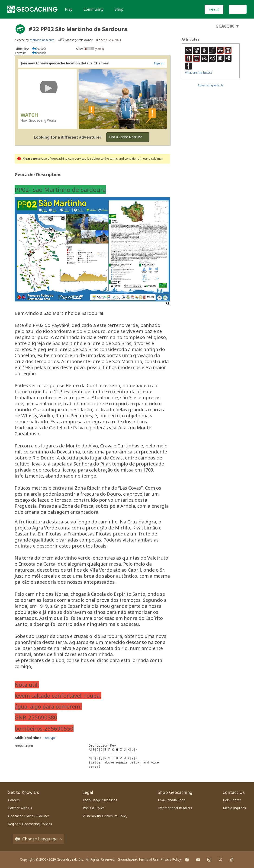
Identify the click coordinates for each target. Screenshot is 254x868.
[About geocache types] (20, 29)
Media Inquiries (234, 808)
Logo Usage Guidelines (100, 800)
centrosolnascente (42, 40)
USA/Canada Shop (172, 800)
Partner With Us (20, 808)
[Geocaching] (32, 9)
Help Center (232, 800)
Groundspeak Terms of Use (138, 859)
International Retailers (175, 808)
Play (69, 9)
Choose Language (39, 839)
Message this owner (79, 40)
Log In (238, 9)
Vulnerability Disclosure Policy (105, 816)
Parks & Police (94, 808)
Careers (14, 800)
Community (93, 9)
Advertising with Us (211, 85)
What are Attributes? (199, 73)
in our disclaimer (151, 159)
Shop (119, 9)
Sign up (214, 9)
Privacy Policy (171, 859)
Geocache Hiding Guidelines (29, 816)
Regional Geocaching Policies (30, 824)
